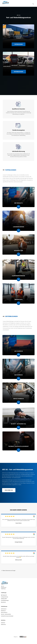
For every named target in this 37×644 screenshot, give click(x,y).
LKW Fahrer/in (4, 609)
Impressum (3, 623)
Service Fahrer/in (4, 612)
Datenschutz (3, 624)
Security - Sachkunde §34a (6, 614)
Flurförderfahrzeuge (5, 600)
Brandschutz (3, 602)
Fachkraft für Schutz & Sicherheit (7, 616)
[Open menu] (33, 4)
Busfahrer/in (3, 611)
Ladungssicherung (4, 597)
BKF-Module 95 (4, 595)
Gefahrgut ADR (4, 599)
